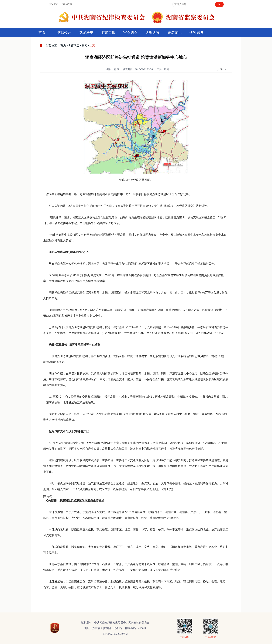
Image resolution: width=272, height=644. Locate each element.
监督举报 (108, 32)
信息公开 (64, 32)
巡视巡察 (152, 32)
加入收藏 (67, 4)
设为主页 (53, 4)
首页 (42, 32)
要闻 (84, 45)
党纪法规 (86, 32)
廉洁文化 (174, 32)
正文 (92, 45)
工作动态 (74, 45)
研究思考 (197, 32)
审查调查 (130, 32)
